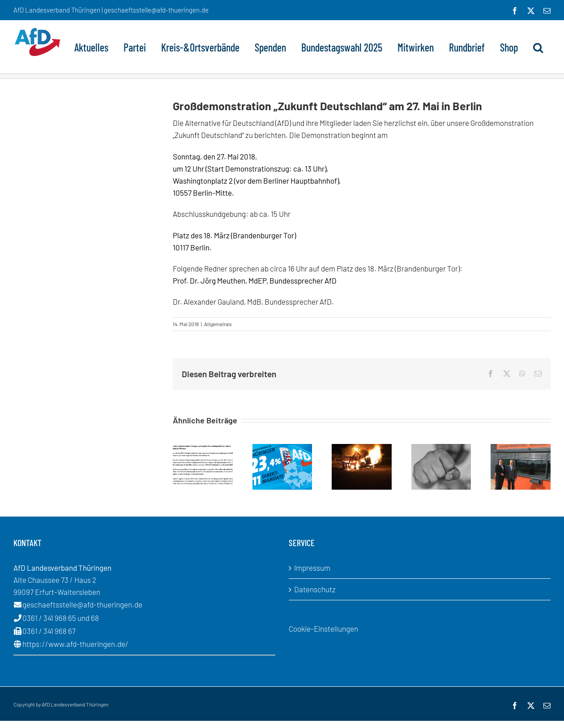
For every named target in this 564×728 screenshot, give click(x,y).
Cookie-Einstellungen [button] (323, 629)
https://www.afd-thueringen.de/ (75, 644)
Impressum (312, 568)
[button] (538, 47)
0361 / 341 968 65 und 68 (61, 618)
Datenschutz (315, 589)
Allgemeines (218, 324)
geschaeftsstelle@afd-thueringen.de (82, 604)
